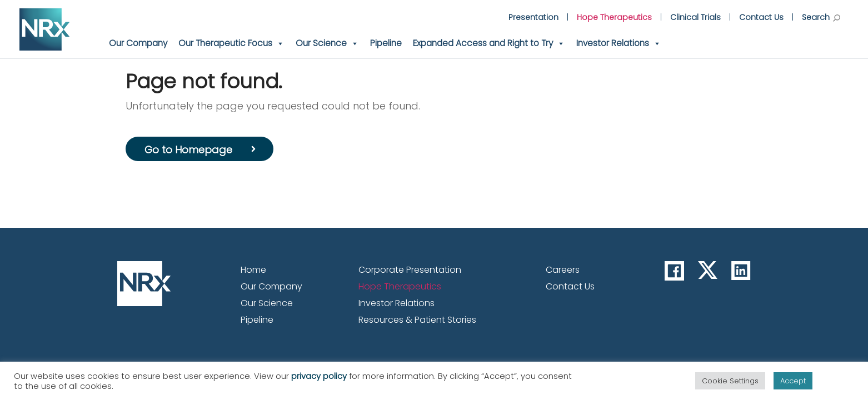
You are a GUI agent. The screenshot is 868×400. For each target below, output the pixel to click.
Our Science (327, 43)
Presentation (533, 17)
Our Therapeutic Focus (231, 43)
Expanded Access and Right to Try (489, 43)
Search (821, 17)
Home (253, 270)
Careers (563, 270)
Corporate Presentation (410, 270)
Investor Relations (619, 43)
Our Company (138, 43)
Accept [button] (793, 381)
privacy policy (319, 376)
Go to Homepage (188, 150)
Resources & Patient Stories (417, 320)
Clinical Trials (695, 17)
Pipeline (386, 43)
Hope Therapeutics (614, 17)
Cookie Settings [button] (730, 381)
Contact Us (761, 17)
